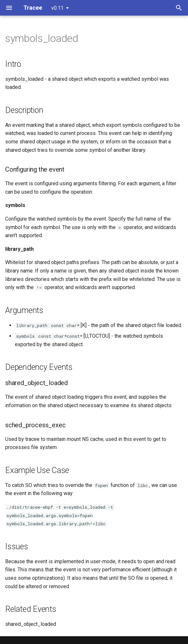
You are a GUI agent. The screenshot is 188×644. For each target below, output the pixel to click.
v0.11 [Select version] (57, 8)
